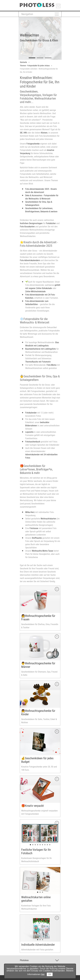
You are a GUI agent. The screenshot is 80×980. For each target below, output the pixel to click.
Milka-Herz (30, 512)
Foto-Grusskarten (27, 227)
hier (43, 974)
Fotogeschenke (33, 144)
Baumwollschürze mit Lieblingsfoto (41, 349)
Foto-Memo (52, 365)
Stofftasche (37, 538)
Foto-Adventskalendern (30, 260)
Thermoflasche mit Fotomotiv (38, 362)
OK (50, 974)
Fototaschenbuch (33, 442)
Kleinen (44, 133)
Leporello (29, 432)
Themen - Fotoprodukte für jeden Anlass (35, 66)
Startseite (23, 62)
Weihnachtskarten (48, 519)
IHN (25, 133)
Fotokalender (31, 413)
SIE (21, 133)
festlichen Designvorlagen (31, 223)
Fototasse (34, 528)
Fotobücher (51, 223)
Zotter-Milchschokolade (35, 291)
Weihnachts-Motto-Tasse (42, 551)
